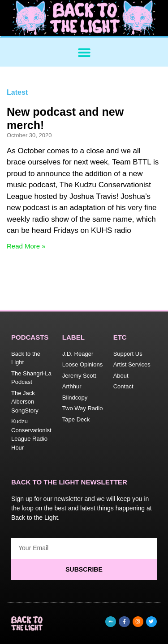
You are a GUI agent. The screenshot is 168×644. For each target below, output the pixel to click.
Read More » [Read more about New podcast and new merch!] (26, 246)
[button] (84, 52)
